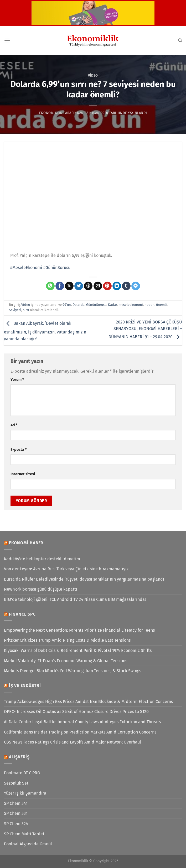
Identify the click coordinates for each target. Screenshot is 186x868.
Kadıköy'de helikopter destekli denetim (42, 559)
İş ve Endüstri (25, 685)
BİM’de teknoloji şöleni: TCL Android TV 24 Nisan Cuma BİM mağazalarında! (75, 599)
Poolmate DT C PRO (22, 773)
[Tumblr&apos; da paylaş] (126, 286)
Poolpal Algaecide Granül (28, 844)
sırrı (26, 310)
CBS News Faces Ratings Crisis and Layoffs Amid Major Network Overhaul (73, 742)
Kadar (112, 305)
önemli (161, 305)
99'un (67, 305)
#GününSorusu (57, 268)
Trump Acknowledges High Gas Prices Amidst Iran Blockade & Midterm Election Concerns (88, 702)
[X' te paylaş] (69, 286)
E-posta (19, 450)
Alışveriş (19, 757)
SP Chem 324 (16, 824)
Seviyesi (15, 310)
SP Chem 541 (16, 803)
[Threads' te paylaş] (88, 286)
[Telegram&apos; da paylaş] (136, 286)
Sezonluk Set (16, 783)
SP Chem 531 (16, 813)
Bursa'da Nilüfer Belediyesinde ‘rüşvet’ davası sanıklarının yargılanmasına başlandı (84, 579)
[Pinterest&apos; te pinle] (107, 286)
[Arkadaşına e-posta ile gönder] (98, 286)
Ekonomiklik (51, 113)
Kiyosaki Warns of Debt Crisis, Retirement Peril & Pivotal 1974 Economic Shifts (78, 650)
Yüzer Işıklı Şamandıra (25, 793)
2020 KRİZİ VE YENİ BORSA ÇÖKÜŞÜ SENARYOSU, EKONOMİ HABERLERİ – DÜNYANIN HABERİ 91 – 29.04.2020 (145, 330)
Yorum (17, 380)
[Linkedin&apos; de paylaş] (117, 286)
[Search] (180, 41)
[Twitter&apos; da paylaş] (79, 286)
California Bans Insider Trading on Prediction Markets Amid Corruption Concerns (80, 732)
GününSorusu (96, 305)
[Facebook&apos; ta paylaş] (60, 286)
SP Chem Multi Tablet (24, 834)
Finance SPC (22, 614)
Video (93, 75)
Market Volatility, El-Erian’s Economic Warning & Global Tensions (66, 661)
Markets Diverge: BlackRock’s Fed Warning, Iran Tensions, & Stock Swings (73, 671)
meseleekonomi (131, 305)
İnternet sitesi (23, 474)
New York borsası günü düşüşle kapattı (41, 589)
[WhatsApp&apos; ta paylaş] (50, 286)
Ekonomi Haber (26, 543)
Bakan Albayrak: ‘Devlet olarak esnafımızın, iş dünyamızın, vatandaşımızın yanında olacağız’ (45, 331)
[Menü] (7, 40)
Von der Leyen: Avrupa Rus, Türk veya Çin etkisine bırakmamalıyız (66, 569)
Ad (14, 425)
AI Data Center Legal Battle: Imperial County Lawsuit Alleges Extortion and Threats (82, 722)
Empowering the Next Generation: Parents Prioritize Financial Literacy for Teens (79, 630)
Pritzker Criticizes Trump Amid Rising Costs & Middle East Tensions (67, 640)
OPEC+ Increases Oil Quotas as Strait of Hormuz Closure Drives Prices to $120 (76, 712)
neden (149, 305)
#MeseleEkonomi (26, 268)
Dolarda (79, 305)
